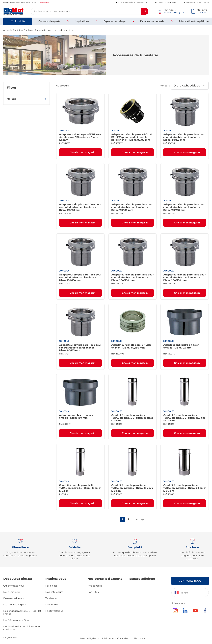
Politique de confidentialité (115, 638)
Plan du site (140, 638)
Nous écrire (44, 2)
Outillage (28, 30)
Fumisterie (40, 30)
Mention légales (88, 638)
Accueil (7, 30)
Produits (17, 30)
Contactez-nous (190, 581)
